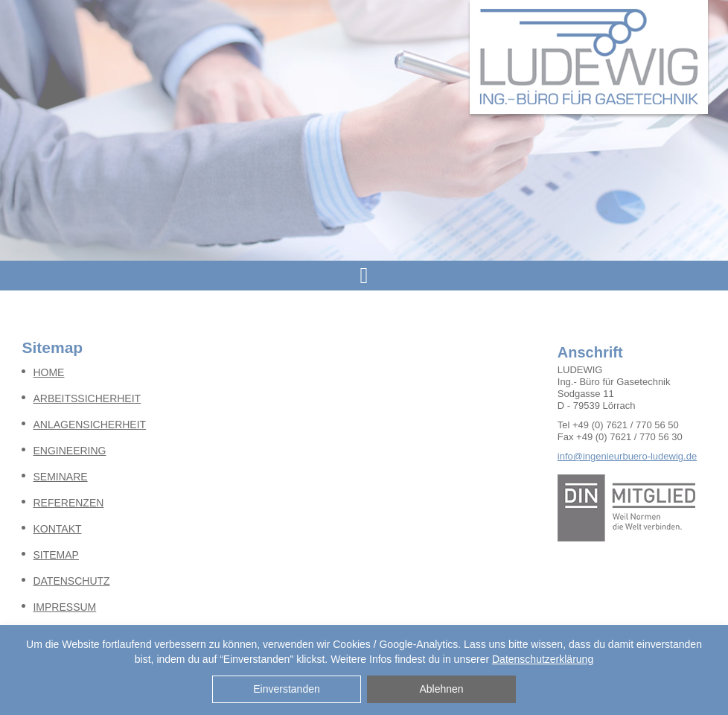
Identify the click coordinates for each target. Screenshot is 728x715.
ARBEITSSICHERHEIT (87, 398)
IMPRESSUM (64, 607)
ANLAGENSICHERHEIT (89, 425)
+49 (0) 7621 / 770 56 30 (629, 437)
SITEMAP (55, 555)
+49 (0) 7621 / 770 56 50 (626, 425)
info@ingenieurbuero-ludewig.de (627, 456)
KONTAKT (57, 529)
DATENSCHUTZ (71, 581)
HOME (48, 372)
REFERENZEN (68, 503)
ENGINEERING (69, 451)
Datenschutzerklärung (543, 659)
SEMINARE (60, 477)
